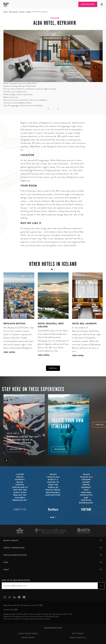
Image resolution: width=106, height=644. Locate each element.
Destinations (14, 12)
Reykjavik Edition (14, 324)
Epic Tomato (78, 634)
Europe (22, 12)
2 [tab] (53, 517)
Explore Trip (16, 449)
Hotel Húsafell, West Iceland (51, 325)
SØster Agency (28, 638)
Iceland (29, 12)
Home (6, 12)
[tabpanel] (17, 315)
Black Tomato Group (28, 634)
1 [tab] (51, 517)
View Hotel (9, 352)
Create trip (60, 449)
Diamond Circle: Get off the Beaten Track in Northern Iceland (23, 440)
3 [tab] (55, 517)
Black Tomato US (78, 638)
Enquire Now (88, 4)
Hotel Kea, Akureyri (84, 324)
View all (53, 368)
